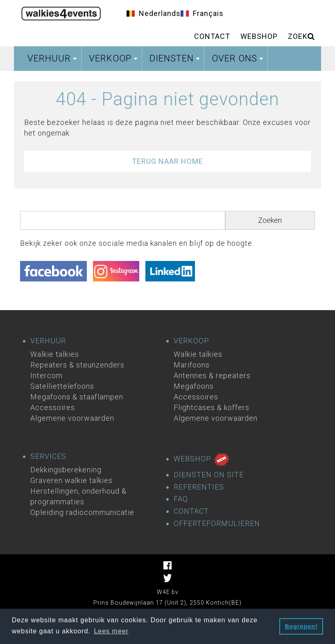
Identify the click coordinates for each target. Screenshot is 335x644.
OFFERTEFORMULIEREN (217, 524)
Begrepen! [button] (301, 626)
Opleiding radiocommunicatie (82, 512)
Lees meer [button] (111, 631)
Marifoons (192, 365)
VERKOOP (191, 341)
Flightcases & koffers (212, 407)
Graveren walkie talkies (71, 480)
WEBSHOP (202, 459)
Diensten (176, 61)
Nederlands (160, 13)
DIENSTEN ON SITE (209, 475)
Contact (212, 36)
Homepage (61, 12)
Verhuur (53, 61)
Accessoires (53, 407)
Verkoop (114, 61)
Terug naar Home (167, 161)
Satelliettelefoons (62, 386)
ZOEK (301, 36)
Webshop (259, 36)
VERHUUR (48, 341)
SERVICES (48, 456)
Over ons (239, 61)
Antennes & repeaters (212, 375)
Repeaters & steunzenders (77, 365)
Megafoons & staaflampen (77, 397)
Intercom (46, 375)
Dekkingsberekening (66, 470)
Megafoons (194, 386)
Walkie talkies (55, 354)
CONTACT (191, 511)
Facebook (167, 565)
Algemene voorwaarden (72, 418)
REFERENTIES (199, 487)
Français (208, 13)
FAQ (181, 499)
